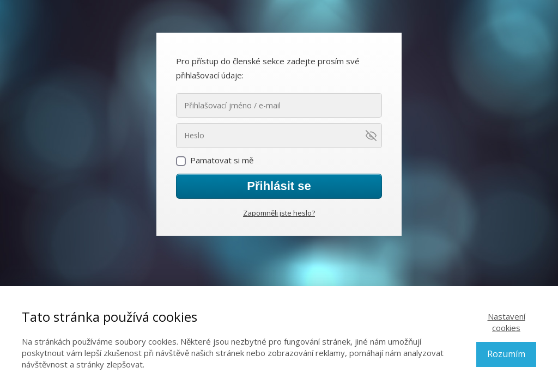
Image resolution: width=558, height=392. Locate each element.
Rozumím (506, 354)
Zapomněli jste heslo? (279, 213)
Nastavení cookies (507, 322)
